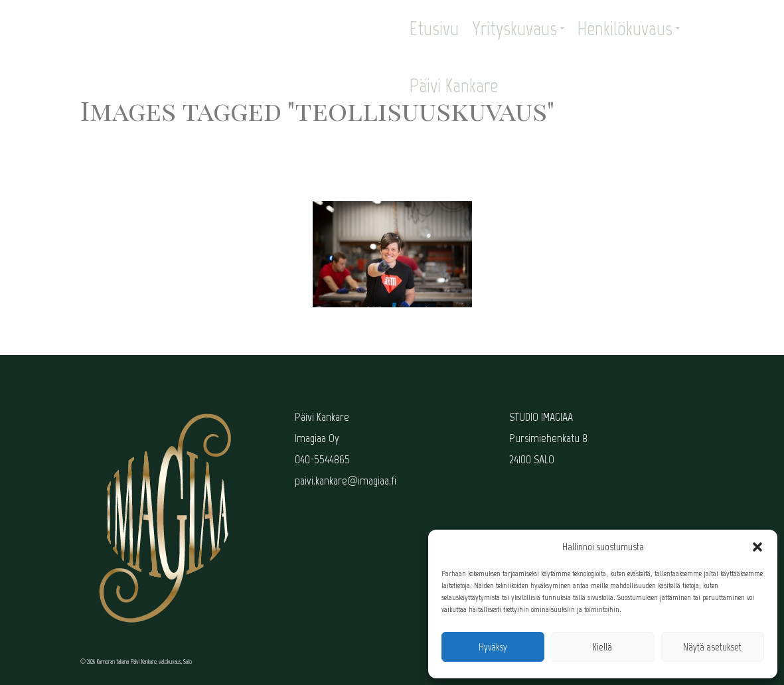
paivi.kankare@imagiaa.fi (346, 481)
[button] (757, 547)
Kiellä (602, 647)
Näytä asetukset (712, 647)
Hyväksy (493, 647)
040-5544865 (322, 459)
